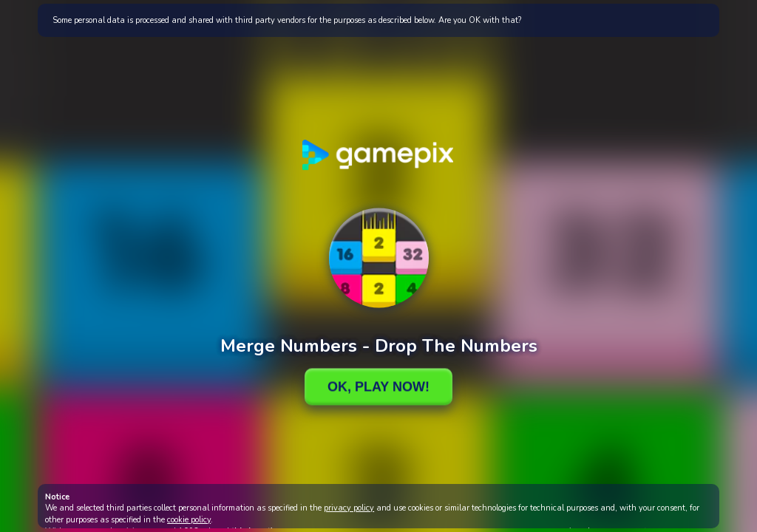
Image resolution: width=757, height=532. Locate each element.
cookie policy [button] (189, 520)
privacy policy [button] (349, 508)
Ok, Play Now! (378, 386)
